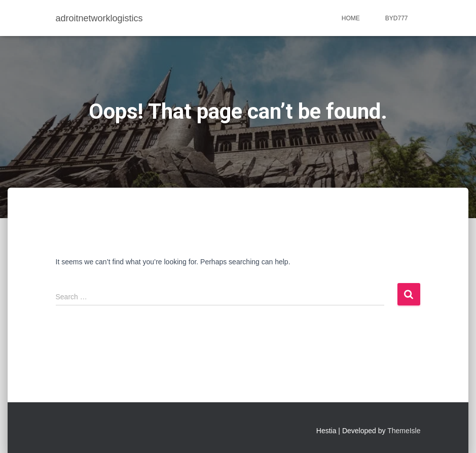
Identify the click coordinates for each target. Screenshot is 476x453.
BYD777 (397, 18)
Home (351, 18)
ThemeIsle (404, 431)
